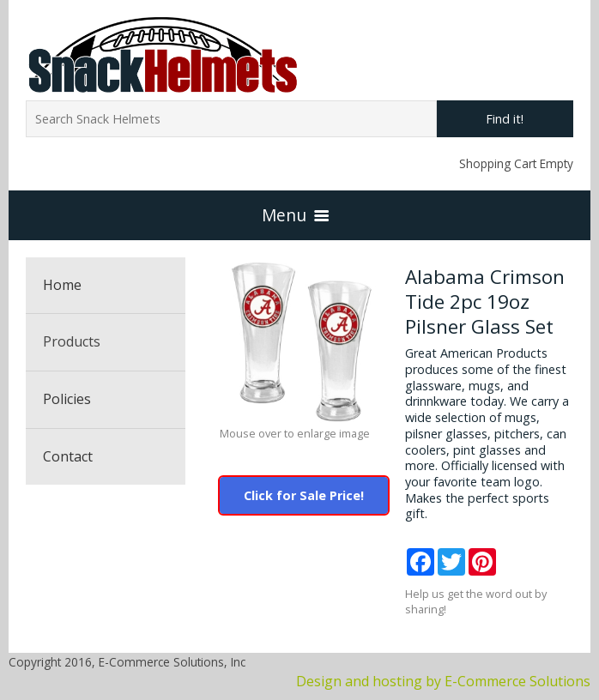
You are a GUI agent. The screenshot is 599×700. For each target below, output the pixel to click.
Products (72, 341)
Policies (67, 399)
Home (62, 285)
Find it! (505, 119)
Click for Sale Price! (304, 495)
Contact (68, 456)
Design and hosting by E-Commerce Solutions (443, 681)
